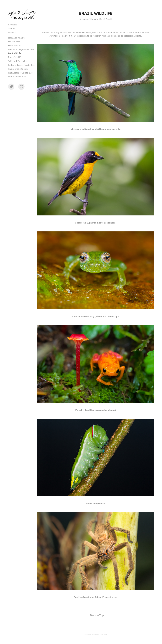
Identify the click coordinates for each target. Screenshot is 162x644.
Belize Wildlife (14, 46)
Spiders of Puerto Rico (18, 61)
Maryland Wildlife (16, 38)
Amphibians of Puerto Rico (20, 73)
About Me (13, 25)
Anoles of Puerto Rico (18, 69)
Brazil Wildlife (14, 53)
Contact (12, 29)
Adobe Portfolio (100, 635)
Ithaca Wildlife (15, 57)
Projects (12, 33)
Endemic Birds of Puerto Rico (21, 65)
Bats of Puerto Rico (17, 77)
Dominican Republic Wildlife (21, 49)
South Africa (14, 42)
